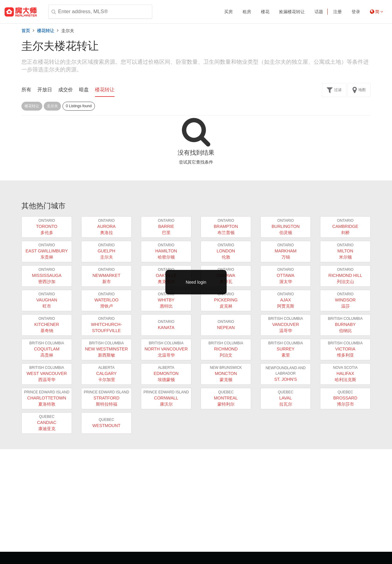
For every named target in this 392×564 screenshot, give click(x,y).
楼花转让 (46, 31)
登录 (356, 12)
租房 (247, 12)
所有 (26, 90)
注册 (337, 12)
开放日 (45, 90)
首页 (26, 31)
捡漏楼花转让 (292, 12)
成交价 (66, 90)
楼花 (265, 12)
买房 (228, 12)
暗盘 (84, 90)
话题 (319, 12)
